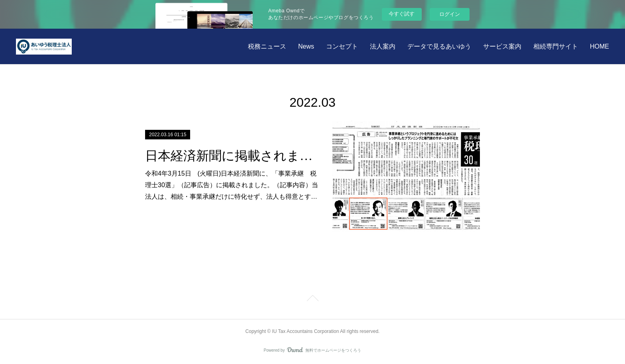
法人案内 (383, 46)
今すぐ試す (402, 14)
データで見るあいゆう (439, 46)
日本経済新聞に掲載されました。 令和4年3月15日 (232, 156)
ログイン (450, 14)
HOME (599, 46)
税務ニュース (267, 46)
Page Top (312, 299)
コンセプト (342, 46)
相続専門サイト (556, 46)
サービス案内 (502, 46)
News (306, 46)
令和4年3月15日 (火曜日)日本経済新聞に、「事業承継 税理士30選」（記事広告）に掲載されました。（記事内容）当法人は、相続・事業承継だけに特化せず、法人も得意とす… (232, 185)
